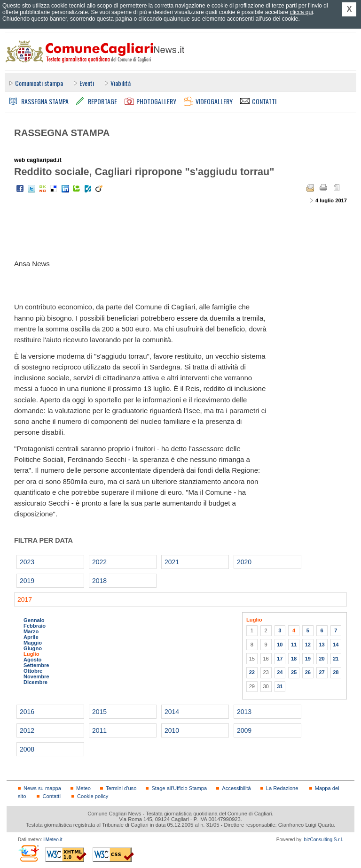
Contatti (51, 796)
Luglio (31, 654)
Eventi (87, 83)
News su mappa (42, 788)
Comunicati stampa (39, 83)
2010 (172, 730)
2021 (172, 562)
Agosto (32, 660)
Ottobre (33, 671)
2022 (99, 562)
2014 (172, 712)
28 (336, 672)
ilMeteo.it (53, 840)
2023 (27, 562)
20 (322, 659)
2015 (99, 712)
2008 (27, 749)
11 (294, 645)
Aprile (31, 637)
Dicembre (35, 682)
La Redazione (282, 788)
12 (308, 645)
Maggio (33, 643)
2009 (244, 730)
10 (280, 645)
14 (336, 645)
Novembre (36, 676)
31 (280, 686)
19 (308, 659)
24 (280, 672)
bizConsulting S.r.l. (324, 840)
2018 (99, 581)
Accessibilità (236, 788)
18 (294, 659)
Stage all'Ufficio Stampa (179, 788)
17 (280, 659)
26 (308, 672)
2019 (27, 581)
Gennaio (34, 620)
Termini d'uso (121, 788)
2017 (25, 599)
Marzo (31, 631)
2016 (27, 712)
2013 (244, 712)
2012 (27, 730)
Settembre (36, 665)
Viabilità (121, 83)
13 (322, 645)
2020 (244, 562)
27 (322, 672)
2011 (99, 730)
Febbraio (35, 626)
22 (252, 672)
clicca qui (301, 12)
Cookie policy (93, 796)
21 (336, 659)
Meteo (83, 788)
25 (294, 672)
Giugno (33, 648)
